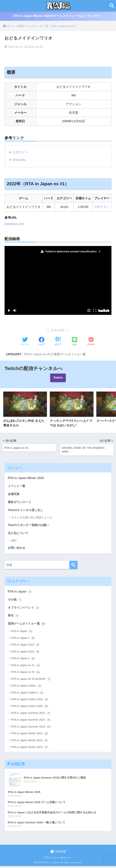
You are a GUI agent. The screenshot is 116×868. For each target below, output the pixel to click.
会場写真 (14, 494)
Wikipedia (19, 160)
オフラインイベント (25, 609)
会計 (14, 541)
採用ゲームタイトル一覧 (71, 354)
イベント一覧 (17, 486)
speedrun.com (14, 223)
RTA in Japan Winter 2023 (30, 749)
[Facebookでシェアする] (41, 341)
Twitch (58, 378)
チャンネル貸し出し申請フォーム (32, 518)
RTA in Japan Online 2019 (30, 701)
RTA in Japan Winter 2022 (30, 742)
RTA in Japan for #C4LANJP (31, 681)
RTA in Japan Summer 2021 (31, 715)
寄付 (14, 617)
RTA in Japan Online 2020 (30, 708)
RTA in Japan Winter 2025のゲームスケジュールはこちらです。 (58, 16)
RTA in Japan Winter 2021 (30, 735)
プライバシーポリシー (57, 860)
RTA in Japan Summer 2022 (31, 722)
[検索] (73, 566)
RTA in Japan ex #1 (38, 354)
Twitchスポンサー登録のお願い (30, 525)
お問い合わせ (17, 549)
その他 (15, 601)
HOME (58, 854)
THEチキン (102, 207)
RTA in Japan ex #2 (26, 674)
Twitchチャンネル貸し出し (26, 510)
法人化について (19, 534)
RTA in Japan (20, 593)
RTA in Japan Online (26, 687)
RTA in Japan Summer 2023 (31, 728)
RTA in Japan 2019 (26, 646)
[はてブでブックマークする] (58, 341)
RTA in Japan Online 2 (28, 694)
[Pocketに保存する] (91, 341)
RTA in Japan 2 (23, 640)
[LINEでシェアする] (75, 342)
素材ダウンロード (20, 502)
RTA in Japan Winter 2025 (26, 478)
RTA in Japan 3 (23, 660)
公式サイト (20, 152)
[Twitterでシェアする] (25, 341)
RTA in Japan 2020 (26, 653)
